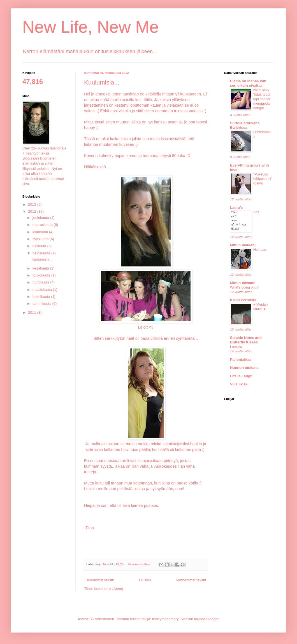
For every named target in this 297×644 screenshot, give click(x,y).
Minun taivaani (243, 283)
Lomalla (236, 347)
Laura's (236, 208)
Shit (256, 212)
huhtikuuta (41, 282)
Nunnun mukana (244, 368)
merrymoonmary (165, 619)
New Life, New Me (91, 27)
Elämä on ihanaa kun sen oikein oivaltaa (248, 83)
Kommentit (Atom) (109, 589)
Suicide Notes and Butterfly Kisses (246, 340)
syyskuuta (41, 239)
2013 (33, 204)
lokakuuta (41, 232)
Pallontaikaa (241, 360)
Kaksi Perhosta (243, 300)
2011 (33, 312)
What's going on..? (244, 287)
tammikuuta (42, 304)
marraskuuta (43, 225)
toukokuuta (42, 275)
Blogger (212, 619)
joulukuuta (41, 218)
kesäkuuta (41, 268)
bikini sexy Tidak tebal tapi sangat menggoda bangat (262, 99)
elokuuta (40, 246)
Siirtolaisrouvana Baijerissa (245, 125)
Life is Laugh (241, 376)
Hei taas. (260, 250)
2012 (33, 211)
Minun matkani (243, 245)
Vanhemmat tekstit (191, 580)
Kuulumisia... (102, 82)
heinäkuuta (42, 253)
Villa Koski (239, 384)
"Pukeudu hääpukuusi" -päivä (263, 179)
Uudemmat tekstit (100, 580)
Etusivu (145, 580)
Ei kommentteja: (140, 564)
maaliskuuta (43, 290)
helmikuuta (42, 297)
